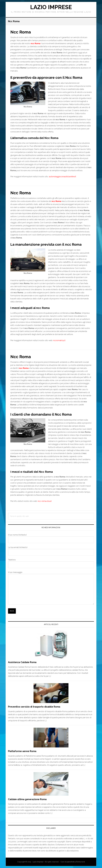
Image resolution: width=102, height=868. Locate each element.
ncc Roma (56, 201)
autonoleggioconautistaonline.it (62, 177)
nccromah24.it (59, 340)
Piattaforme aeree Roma (22, 751)
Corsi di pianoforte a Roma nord (73, 862)
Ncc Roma (21, 32)
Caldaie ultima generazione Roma (27, 799)
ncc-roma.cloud (45, 501)
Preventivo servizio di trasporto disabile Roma (34, 707)
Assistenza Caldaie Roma (22, 662)
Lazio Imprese (51, 7)
